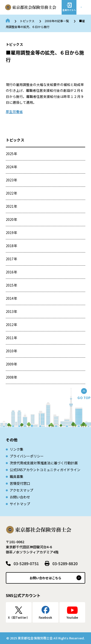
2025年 (12, 154)
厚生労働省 (14, 112)
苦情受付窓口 (20, 483)
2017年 (12, 259)
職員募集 (17, 476)
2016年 (12, 272)
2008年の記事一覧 (57, 21)
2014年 (12, 298)
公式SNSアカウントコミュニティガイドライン (45, 470)
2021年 (12, 206)
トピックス (27, 21)
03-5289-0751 (26, 563)
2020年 (12, 219)
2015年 (12, 285)
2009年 (12, 364)
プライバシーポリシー (27, 456)
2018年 (12, 246)
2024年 (12, 167)
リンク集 (17, 449)
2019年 (12, 233)
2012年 (12, 325)
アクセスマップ (21, 490)
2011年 (12, 338)
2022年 (12, 193)
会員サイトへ (69, 10)
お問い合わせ (20, 497)
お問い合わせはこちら (45, 578)
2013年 (12, 311)
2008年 (12, 377)
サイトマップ (20, 504)
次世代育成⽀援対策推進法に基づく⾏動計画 (44, 463)
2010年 (12, 351)
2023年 (12, 180)
